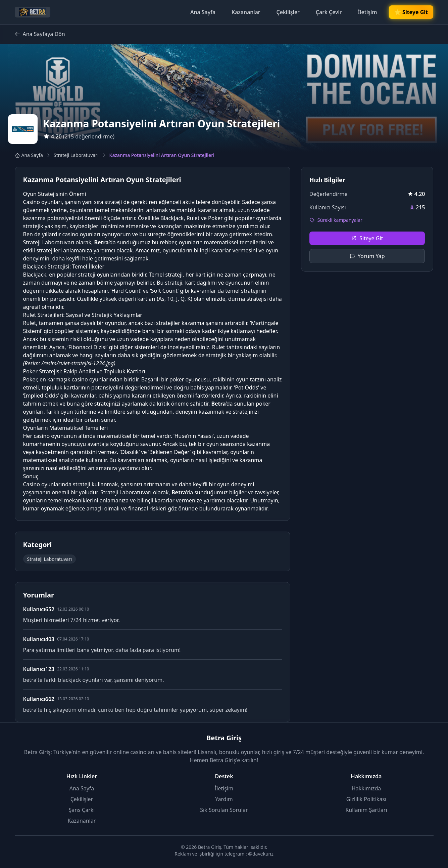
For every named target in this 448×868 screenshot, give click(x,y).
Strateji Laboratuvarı (76, 155)
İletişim (368, 12)
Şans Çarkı (82, 810)
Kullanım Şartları (366, 810)
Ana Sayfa (203, 12)
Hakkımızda (366, 788)
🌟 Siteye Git (411, 12)
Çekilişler (288, 12)
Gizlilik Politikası (366, 799)
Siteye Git (367, 238)
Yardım (224, 799)
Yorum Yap (367, 256)
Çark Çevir (329, 12)
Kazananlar (246, 12)
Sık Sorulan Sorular (224, 810)
